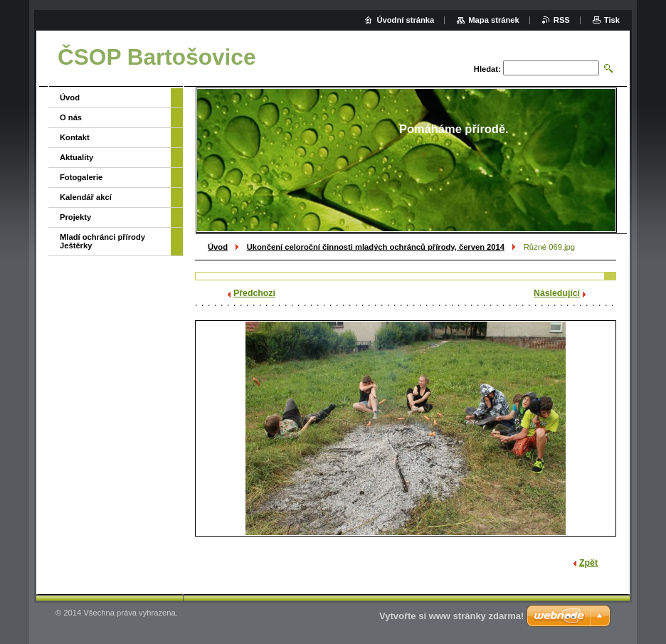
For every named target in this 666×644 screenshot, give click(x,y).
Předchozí (254, 293)
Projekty (75, 217)
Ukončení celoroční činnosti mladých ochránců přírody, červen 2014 (376, 247)
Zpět (588, 563)
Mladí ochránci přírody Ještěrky (102, 241)
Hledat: (487, 69)
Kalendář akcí (86, 197)
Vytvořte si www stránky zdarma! (451, 616)
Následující (557, 293)
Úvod (218, 247)
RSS (562, 20)
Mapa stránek (494, 20)
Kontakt (75, 137)
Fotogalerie (81, 177)
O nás (71, 117)
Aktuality (76, 157)
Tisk (612, 20)
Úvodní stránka (405, 20)
